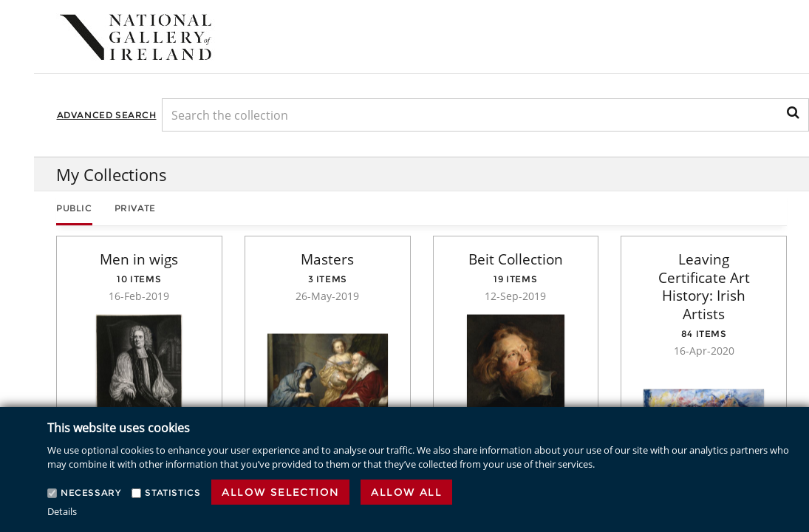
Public (74, 208)
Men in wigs (139, 259)
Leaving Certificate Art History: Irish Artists (704, 287)
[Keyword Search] (485, 115)
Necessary (91, 492)
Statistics (173, 492)
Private (135, 208)
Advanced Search (107, 115)
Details (62, 511)
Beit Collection (516, 259)
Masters (327, 259)
